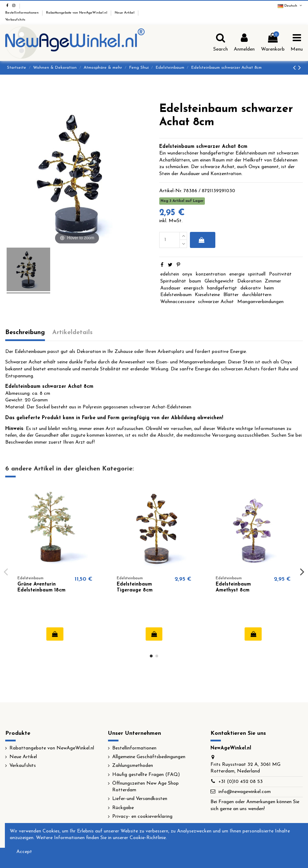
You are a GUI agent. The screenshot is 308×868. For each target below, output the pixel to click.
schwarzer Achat (216, 302)
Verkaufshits (15, 20)
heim (269, 288)
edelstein (170, 274)
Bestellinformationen (22, 13)
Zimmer (273, 281)
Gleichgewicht (219, 281)
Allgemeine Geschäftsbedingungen (149, 757)
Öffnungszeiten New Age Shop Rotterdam (145, 787)
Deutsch (290, 6)
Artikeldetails (72, 333)
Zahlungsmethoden (133, 766)
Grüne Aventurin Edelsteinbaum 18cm (41, 587)
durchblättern (257, 295)
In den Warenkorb (201, 240)
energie (237, 274)
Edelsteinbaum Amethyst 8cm (233, 587)
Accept (24, 852)
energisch (194, 288)
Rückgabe (123, 808)
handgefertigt (222, 288)
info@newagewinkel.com (245, 792)
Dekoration (249, 281)
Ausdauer (170, 288)
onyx (187, 274)
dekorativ (251, 288)
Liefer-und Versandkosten (140, 799)
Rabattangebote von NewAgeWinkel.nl (77, 13)
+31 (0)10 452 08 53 (241, 782)
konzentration (211, 274)
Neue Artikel (125, 13)
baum (195, 281)
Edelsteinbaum (176, 295)
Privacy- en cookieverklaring (142, 817)
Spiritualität (173, 281)
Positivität (280, 274)
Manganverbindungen (260, 302)
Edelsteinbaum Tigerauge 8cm (135, 587)
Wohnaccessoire (178, 302)
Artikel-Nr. (171, 191)
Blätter (231, 295)
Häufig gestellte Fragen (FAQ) (146, 775)
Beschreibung (25, 333)
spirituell (257, 274)
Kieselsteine (207, 295)
